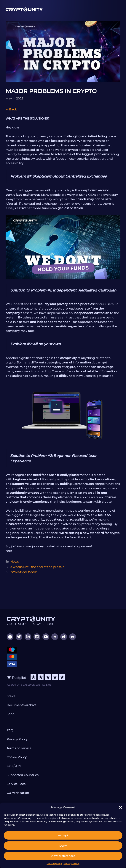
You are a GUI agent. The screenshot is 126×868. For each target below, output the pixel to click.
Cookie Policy (17, 757)
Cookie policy (54, 863)
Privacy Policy (72, 863)
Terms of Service (19, 748)
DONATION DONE (24, 572)
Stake (11, 696)
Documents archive (22, 705)
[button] (120, 807)
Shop (11, 714)
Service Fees (16, 784)
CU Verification (18, 793)
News (15, 562)
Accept (63, 835)
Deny (63, 846)
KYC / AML (14, 766)
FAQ (10, 730)
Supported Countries (23, 775)
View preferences (63, 856)
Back (13, 109)
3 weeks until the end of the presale (37, 567)
